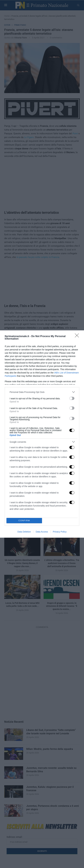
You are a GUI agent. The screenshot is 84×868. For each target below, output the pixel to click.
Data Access (42, 532)
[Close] (78, 336)
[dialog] (42, 434)
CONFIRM (24, 521)
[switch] (72, 398)
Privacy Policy (60, 532)
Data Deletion (24, 532)
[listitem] (42, 392)
